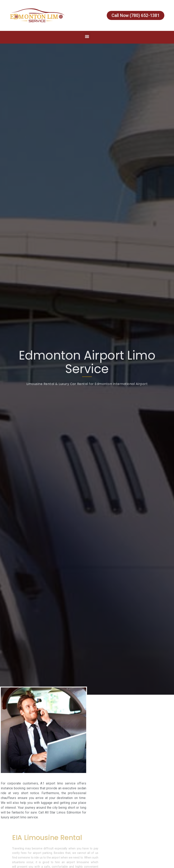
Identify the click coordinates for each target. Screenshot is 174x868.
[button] (87, 36)
